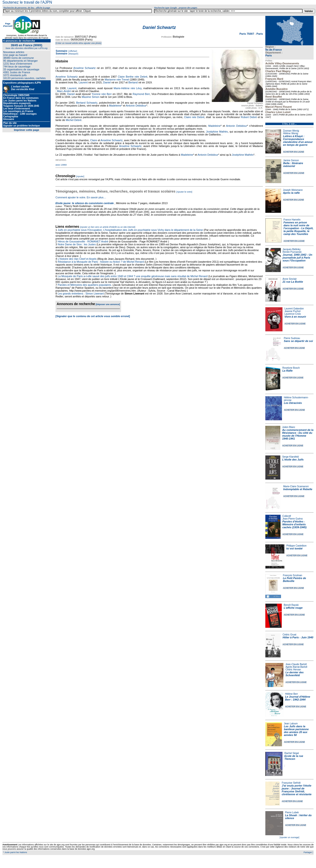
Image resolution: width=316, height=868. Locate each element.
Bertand (133, 82)
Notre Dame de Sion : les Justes (77, 244)
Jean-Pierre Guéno (293, 519)
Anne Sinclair (290, 279)
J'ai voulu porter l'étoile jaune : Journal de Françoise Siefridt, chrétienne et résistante (297, 790)
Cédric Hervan (293, 670)
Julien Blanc (289, 427)
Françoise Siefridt (291, 783)
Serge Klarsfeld (290, 457)
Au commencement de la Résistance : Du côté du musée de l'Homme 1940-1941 (298, 434)
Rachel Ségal (292, 753)
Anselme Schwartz (85, 68)
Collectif (287, 516)
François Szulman (293, 575)
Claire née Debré (194, 117)
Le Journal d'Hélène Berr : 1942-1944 (298, 698)
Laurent (83, 82)
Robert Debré (249, 117)
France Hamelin (292, 220)
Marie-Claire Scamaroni (296, 486)
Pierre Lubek (292, 812)
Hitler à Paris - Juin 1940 (298, 637)
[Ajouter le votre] (184, 192)
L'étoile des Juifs (293, 460)
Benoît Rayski (291, 605)
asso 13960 (61, 165)
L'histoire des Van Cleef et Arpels (77, 259)
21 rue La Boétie (293, 282)
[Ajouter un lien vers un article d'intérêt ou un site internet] (107, 227)
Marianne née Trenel (117, 80)
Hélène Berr (292, 694)
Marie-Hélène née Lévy (127, 88)
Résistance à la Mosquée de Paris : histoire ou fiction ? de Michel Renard (101, 262)
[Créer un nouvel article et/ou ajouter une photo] (79, 43)
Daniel (107, 82)
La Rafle (287, 371)
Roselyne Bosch (291, 368)
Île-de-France (274, 50)
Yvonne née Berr (102, 94)
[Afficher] (72, 51)
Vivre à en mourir (295, 317)
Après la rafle (291, 193)
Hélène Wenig (291, 133)
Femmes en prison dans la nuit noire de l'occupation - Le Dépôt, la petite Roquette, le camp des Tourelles (298, 228)
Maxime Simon (91, 97)
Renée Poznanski (292, 252)
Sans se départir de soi (298, 341)
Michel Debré (74, 120)
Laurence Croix (293, 314)
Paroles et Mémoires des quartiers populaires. (85, 285)
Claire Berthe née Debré (133, 77)
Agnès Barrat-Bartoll (296, 667)
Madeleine (115, 106)
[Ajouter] (80, 176)
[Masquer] (73, 54)
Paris (269, 55)
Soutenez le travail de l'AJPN (27, 2)
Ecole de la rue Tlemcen (294, 757)
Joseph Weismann (293, 190)
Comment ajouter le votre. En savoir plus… (81, 197)
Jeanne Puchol (292, 311)
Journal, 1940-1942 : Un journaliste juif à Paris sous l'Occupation (298, 258)
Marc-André (64, 91)
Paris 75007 (247, 34)
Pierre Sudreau (292, 338)
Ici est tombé (294, 548)
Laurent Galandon (294, 309)
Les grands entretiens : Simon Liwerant (81, 294)
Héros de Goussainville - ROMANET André (83, 241)
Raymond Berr (141, 94)
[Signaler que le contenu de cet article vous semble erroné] (93, 316)
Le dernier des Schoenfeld (294, 674)
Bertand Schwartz (87, 103)
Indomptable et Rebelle (298, 489)
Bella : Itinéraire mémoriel (293, 165)
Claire (94, 140)
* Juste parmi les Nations (15, 852)
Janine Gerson (291, 160)
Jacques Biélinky (292, 249)
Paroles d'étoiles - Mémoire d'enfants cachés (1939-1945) (295, 524)
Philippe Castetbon (296, 546)
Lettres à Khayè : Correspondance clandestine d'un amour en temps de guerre (298, 140)
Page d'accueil (8, 25)
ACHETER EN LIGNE (294, 152)
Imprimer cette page (27, 130)
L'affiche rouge (293, 608)
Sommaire (62, 51)
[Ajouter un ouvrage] (289, 837)
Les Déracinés (293, 403)
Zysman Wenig (291, 131)
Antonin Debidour (136, 106)
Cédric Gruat (289, 635)
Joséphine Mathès (217, 132)
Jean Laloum (291, 724)
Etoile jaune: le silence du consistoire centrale (85, 203)
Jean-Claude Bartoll (296, 664)
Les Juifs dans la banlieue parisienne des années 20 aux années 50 (296, 731)
